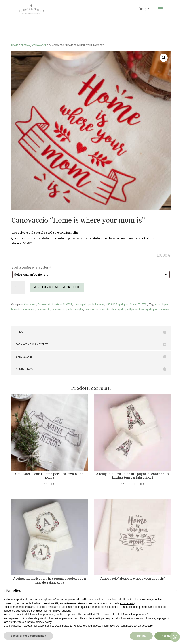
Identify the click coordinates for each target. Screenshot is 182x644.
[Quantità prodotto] (18, 287)
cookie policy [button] (128, 603)
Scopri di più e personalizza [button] (28, 636)
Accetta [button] (166, 636)
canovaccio (43, 309)
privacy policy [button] (43, 622)
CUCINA (25, 45)
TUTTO (142, 304)
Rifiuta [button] (141, 636)
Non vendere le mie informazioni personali (122, 615)
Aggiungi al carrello (57, 287)
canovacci (29, 309)
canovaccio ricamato (97, 309)
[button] (164, 58)
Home (15, 45)
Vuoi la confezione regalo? (31, 268)
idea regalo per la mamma (154, 309)
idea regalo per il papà (124, 309)
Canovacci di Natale (50, 304)
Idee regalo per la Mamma (89, 304)
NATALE (110, 304)
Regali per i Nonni (126, 304)
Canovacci (39, 45)
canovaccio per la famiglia (67, 309)
